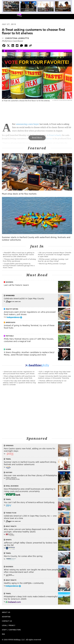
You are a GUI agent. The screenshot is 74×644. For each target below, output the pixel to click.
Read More (37, 138)
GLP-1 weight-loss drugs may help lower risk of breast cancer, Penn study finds (54, 372)
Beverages (10, 51)
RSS (3, 634)
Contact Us (7, 621)
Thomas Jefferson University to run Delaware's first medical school (52, 382)
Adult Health (11, 526)
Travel (8, 459)
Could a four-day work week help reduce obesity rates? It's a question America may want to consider (19, 383)
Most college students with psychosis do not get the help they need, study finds (19, 377)
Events (19, 16)
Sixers (8, 349)
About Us (6, 612)
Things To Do (11, 513)
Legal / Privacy (9, 625)
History (9, 472)
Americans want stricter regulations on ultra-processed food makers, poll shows (19, 372)
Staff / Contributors (11, 630)
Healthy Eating (12, 309)
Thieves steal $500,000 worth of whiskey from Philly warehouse (19, 260)
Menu (70, 17)
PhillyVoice (6, 16)
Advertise (6, 617)
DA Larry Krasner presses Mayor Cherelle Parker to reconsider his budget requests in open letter (55, 254)
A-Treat (20, 51)
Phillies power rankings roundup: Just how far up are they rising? (53, 260)
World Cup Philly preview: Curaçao (53, 264)
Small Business (12, 486)
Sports (9, 540)
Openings (9, 445)
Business (9, 282)
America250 (10, 322)
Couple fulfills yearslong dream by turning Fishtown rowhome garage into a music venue (19, 265)
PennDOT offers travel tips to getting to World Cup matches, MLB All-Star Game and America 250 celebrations (19, 254)
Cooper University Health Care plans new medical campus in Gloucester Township (54, 377)
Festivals (10, 336)
